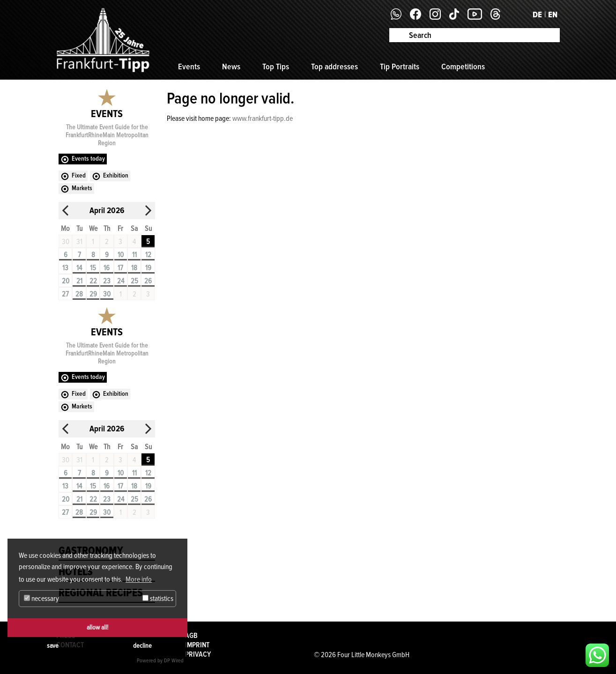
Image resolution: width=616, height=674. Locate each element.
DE (537, 15)
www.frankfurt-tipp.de (263, 119)
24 (121, 281)
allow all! (97, 627)
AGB (191, 636)
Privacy (198, 654)
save (53, 646)
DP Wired (174, 661)
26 (148, 281)
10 (121, 255)
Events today (88, 159)
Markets (82, 188)
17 (120, 268)
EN (553, 15)
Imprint (197, 645)
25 (134, 281)
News (231, 67)
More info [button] (139, 579)
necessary (41, 599)
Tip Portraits (400, 67)
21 (79, 281)
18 (134, 268)
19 (148, 268)
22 (93, 281)
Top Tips (276, 67)
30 (107, 294)
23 (107, 281)
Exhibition (116, 175)
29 (93, 294)
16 (107, 268)
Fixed (79, 175)
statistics (158, 599)
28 (79, 294)
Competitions (463, 67)
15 (93, 268)
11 (134, 255)
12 (148, 255)
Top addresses (334, 67)
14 (79, 268)
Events (189, 67)
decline (142, 646)
